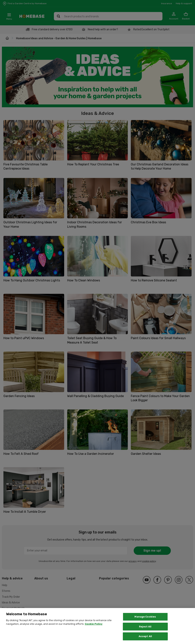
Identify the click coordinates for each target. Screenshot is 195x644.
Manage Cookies (145, 620)
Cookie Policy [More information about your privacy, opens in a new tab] (94, 628)
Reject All (145, 630)
